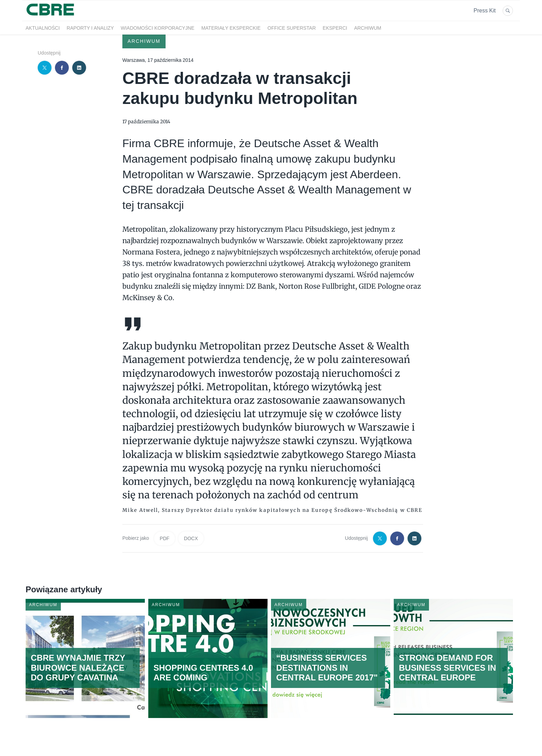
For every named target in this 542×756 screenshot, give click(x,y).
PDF (165, 538)
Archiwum (368, 28)
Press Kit (485, 11)
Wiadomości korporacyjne (157, 28)
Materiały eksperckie (231, 28)
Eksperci (335, 28)
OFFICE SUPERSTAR (292, 28)
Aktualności (43, 28)
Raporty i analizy (90, 28)
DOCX (191, 538)
